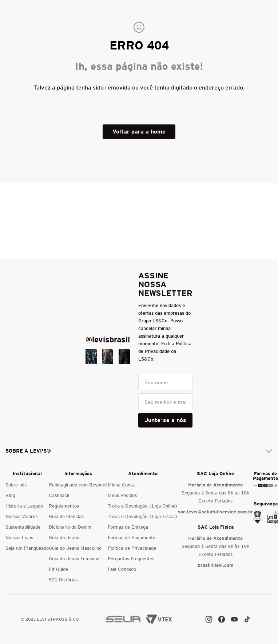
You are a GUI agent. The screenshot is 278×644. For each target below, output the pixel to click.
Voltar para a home (139, 132)
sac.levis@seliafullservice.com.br (215, 512)
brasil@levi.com (216, 565)
